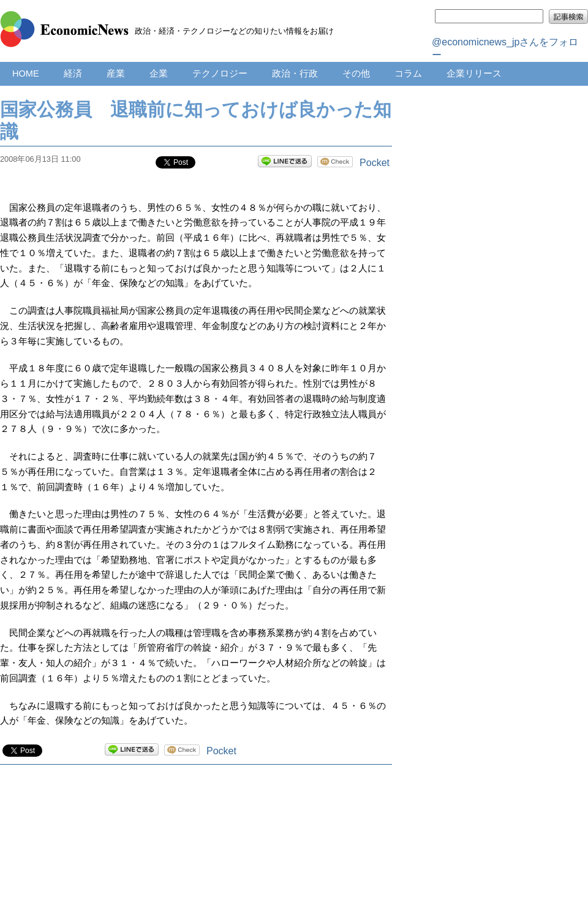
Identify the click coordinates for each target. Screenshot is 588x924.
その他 (356, 74)
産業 (116, 74)
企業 (159, 74)
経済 (73, 74)
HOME (26, 74)
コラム (408, 74)
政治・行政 (295, 74)
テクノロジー (220, 74)
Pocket (375, 163)
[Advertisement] (196, 857)
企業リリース (474, 74)
